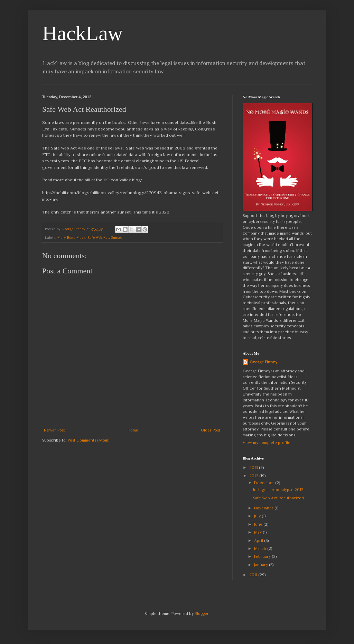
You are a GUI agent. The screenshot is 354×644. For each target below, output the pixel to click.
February (263, 556)
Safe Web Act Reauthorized (278, 498)
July (258, 516)
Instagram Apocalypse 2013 (278, 490)
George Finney (263, 362)
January (262, 565)
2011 (254, 575)
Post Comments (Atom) (88, 440)
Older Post (211, 430)
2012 (254, 476)
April (259, 541)
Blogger (202, 614)
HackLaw (82, 33)
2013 (254, 468)
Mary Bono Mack (71, 237)
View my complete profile (267, 443)
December (265, 483)
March (261, 548)
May (258, 532)
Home (133, 430)
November (264, 508)
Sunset (117, 237)
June (259, 524)
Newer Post (54, 430)
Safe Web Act (98, 237)
